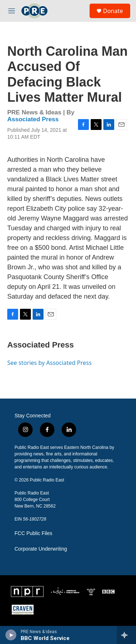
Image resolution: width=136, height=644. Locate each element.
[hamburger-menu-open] (12, 11)
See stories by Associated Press (50, 363)
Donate (113, 11)
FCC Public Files (33, 533)
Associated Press (33, 119)
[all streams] (126, 635)
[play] (11, 635)
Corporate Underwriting (41, 549)
